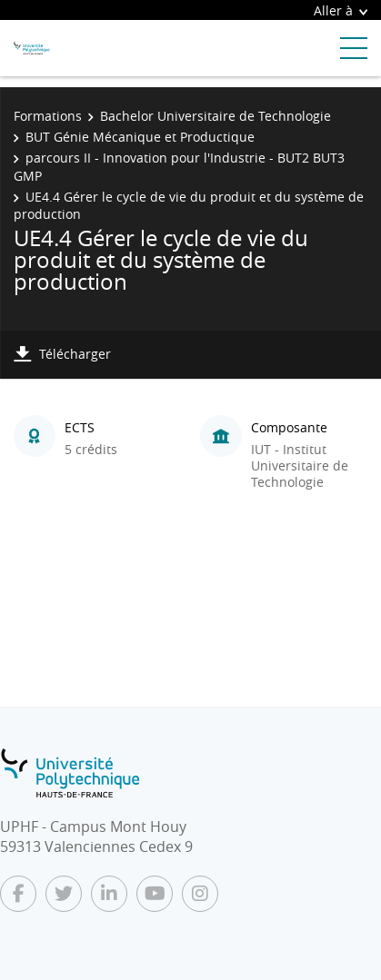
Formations (48, 116)
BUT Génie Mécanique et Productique (140, 137)
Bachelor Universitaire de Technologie (216, 116)
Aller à (341, 10)
